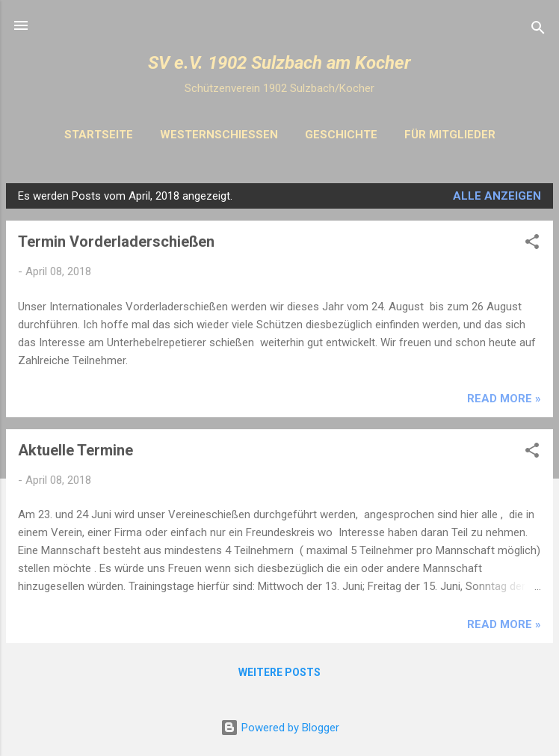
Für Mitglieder (450, 135)
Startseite (99, 135)
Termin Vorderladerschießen (116, 242)
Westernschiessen (219, 135)
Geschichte (341, 135)
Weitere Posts (279, 672)
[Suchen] (538, 30)
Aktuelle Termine (75, 450)
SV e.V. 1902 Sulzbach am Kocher (279, 63)
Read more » (504, 399)
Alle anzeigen (497, 196)
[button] (532, 244)
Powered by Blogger (280, 728)
